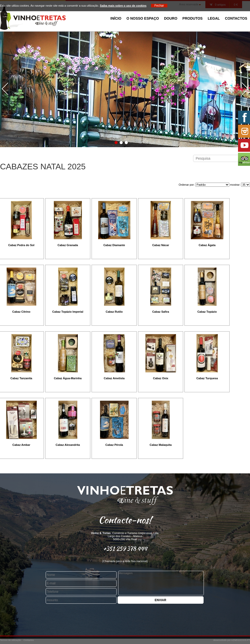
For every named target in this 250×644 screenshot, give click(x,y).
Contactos (236, 18)
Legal (214, 18)
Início (116, 18)
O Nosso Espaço (143, 18)
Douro (171, 18)
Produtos (192, 18)
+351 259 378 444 (125, 549)
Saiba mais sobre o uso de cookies (123, 6)
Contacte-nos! (125, 520)
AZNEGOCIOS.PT (241, 640)
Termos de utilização (10, 640)
